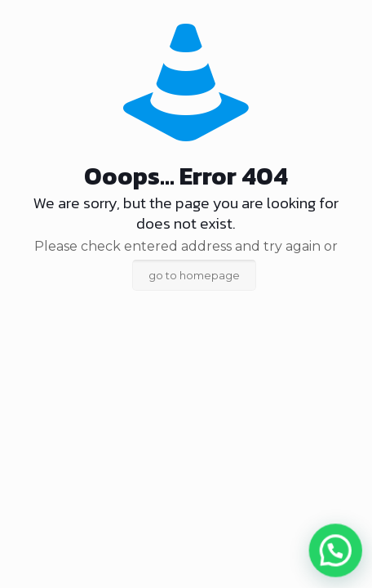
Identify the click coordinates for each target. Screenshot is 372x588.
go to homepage (194, 275)
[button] (338, 557)
